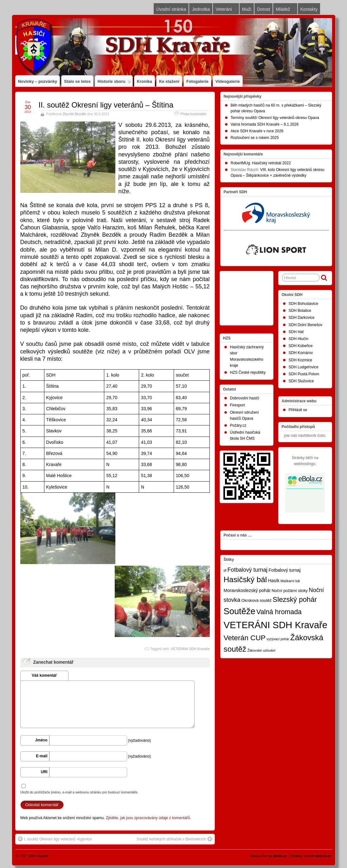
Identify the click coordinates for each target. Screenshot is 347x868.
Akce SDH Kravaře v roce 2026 (257, 131)
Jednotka (201, 9)
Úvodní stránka (171, 9)
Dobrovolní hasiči (245, 398)
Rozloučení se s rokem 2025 (255, 138)
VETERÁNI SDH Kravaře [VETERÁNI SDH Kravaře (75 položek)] (276, 625)
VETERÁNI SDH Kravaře (190, 649)
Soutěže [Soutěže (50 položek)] (240, 611)
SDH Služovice (301, 381)
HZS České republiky (248, 372)
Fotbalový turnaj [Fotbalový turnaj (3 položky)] (284, 570)
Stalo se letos (77, 81)
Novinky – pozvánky (38, 81)
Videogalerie (228, 81)
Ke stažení (169, 81)
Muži (247, 9)
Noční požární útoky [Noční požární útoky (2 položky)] (290, 591)
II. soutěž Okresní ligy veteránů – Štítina (106, 105)
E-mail (42, 756)
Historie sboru (114, 83)
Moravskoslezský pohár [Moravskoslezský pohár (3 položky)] (247, 590)
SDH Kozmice (301, 360)
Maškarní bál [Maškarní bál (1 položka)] (290, 581)
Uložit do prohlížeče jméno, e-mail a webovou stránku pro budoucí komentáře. (79, 792)
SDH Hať (296, 332)
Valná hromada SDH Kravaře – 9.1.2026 (265, 124)
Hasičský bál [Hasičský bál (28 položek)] (245, 579)
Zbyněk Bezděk (74, 114)
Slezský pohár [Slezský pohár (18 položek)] (295, 599)
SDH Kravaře (38, 856)
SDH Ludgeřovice (304, 367)
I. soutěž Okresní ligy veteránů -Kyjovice (55, 839)
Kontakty (309, 9)
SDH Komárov (301, 353)
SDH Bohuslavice (303, 304)
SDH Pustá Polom (304, 374)
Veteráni (226, 10)
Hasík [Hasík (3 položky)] (274, 581)
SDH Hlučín (299, 339)
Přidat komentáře (193, 114)
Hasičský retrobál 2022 (272, 163)
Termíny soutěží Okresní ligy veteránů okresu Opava (275, 118)
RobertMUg (240, 163)
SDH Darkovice (302, 318)
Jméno (41, 740)
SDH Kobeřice (301, 346)
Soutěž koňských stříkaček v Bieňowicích (174, 839)
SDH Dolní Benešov (306, 325)
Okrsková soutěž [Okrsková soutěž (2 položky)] (257, 600)
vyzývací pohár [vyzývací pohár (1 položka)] (278, 639)
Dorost (263, 9)
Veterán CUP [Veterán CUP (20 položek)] (245, 638)
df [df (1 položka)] (225, 570)
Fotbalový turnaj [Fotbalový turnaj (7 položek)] (247, 570)
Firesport (238, 405)
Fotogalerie (197, 81)
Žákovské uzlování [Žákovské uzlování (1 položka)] (261, 650)
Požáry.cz (238, 425)
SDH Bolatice (300, 311)
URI (44, 772)
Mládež (286, 10)
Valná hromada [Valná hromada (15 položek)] (279, 612)
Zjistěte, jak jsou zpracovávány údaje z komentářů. (148, 818)
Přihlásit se (298, 410)
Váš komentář (44, 675)
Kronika (145, 81)
